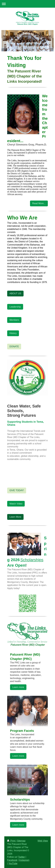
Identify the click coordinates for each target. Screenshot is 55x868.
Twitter (21, 857)
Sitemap (21, 841)
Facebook (12, 860)
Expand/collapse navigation (27, 4)
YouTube (13, 863)
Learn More (15, 517)
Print (11, 841)
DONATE (14, 347)
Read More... (39, 203)
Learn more (18, 687)
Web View (43, 841)
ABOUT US (15, 293)
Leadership (15, 307)
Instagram (24, 860)
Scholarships (32, 560)
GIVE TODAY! (17, 490)
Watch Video (16, 504)
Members (14, 320)
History (13, 333)
